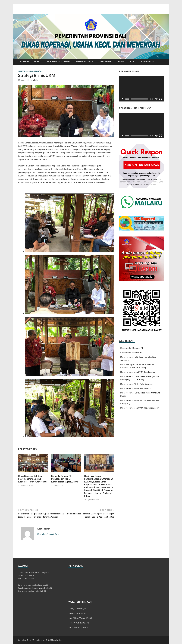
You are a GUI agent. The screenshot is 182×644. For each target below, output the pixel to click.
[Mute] (156, 99)
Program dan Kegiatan (58, 62)
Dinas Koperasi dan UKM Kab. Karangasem (140, 408)
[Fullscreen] (161, 99)
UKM (42, 71)
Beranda (25, 62)
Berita (121, 62)
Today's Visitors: (76, 613)
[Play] (122, 99)
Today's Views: (75, 609)
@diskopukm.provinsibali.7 (40, 588)
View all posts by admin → (48, 534)
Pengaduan (106, 62)
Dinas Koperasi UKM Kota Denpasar (137, 384)
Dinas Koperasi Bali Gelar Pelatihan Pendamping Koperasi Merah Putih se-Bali (33, 479)
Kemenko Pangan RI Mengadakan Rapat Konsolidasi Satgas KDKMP (65, 479)
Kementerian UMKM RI (131, 352)
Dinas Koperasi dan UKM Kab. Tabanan (138, 372)
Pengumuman (147, 62)
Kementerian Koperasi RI (132, 348)
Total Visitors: (75, 627)
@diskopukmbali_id (37, 591)
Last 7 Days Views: (77, 618)
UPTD (131, 62)
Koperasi (22, 71)
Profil (37, 62)
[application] (141, 89)
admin (35, 80)
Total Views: (74, 623)
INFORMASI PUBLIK (85, 62)
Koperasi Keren (33, 71)
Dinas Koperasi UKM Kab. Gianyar (136, 388)
